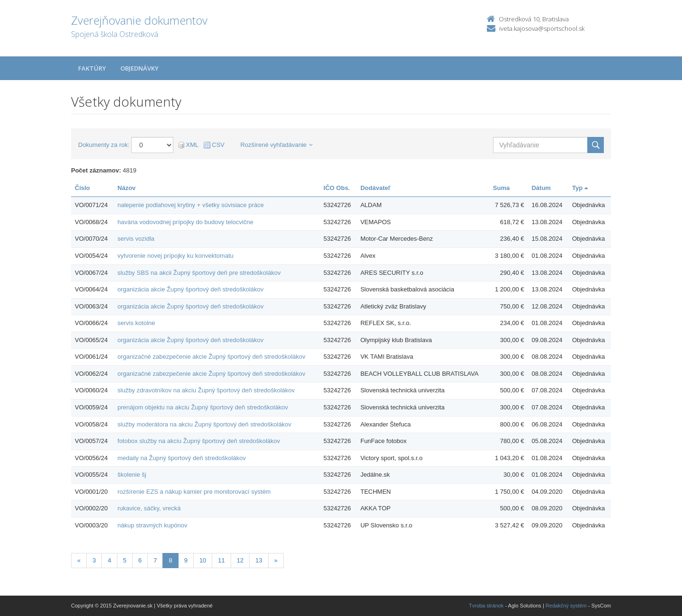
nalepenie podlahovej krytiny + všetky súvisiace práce (191, 205)
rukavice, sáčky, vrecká (149, 508)
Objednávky (139, 68)
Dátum (541, 188)
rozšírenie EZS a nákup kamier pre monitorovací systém (194, 492)
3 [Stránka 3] (94, 560)
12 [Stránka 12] (240, 560)
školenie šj (132, 475)
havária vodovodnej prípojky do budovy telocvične (185, 222)
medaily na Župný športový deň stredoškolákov (182, 458)
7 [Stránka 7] (155, 560)
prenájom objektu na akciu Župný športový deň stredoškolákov (203, 407)
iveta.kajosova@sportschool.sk (542, 28)
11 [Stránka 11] (221, 560)
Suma (501, 188)
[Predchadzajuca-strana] (79, 561)
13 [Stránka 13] (259, 560)
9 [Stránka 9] (186, 560)
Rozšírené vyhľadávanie (277, 145)
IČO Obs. (337, 188)
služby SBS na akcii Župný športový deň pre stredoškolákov (199, 273)
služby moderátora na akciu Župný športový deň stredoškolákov (204, 424)
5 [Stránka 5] (125, 560)
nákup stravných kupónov (152, 525)
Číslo (82, 188)
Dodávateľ (376, 188)
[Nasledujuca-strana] (276, 561)
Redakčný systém (566, 606)
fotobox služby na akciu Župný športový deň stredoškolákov (199, 441)
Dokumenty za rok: (104, 145)
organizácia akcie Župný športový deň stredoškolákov (191, 289)
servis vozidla (136, 239)
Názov (126, 188)
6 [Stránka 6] (140, 560)
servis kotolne (136, 323)
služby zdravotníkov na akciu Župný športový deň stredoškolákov (206, 390)
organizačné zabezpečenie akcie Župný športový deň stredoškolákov (211, 357)
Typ (580, 188)
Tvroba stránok (486, 606)
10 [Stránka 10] (203, 560)
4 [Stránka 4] (109, 560)
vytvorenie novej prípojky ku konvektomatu (175, 256)
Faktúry (92, 68)
